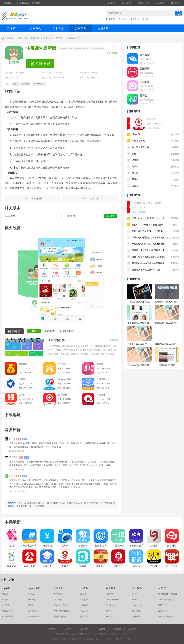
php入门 (5, 594)
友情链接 (117, 629)
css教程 (84, 588)
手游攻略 (175, 231)
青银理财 (101, 395)
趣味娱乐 (175, 167)
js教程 (109, 611)
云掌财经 (172, 546)
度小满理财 (63, 395)
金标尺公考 (30, 566)
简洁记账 (47, 546)
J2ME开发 (163, 605)
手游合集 (103, 28)
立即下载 (43, 64)
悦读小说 (136, 134)
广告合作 (101, 629)
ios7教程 (58, 599)
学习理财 (60, 38)
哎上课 (154, 566)
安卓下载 (35, 38)
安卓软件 (80, 28)
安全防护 (175, 173)
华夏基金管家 (138, 141)
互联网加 (142, 212)
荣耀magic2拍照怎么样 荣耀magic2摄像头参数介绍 (156, 237)
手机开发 (59, 588)
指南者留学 (101, 546)
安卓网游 (58, 28)
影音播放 (175, 154)
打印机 (176, 225)
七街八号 (95, 198)
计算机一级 (118, 546)
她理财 (100, 364)
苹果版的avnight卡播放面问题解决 (148, 263)
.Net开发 (32, 599)
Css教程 (123, 19)
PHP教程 (111, 19)
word (134, 594)
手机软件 (175, 244)
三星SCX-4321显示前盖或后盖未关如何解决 (153, 225)
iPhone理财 (39, 84)
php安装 (5, 605)
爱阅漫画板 (37, 198)
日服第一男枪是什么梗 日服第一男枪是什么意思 (155, 250)
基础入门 (32, 594)
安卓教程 (58, 594)
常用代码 (84, 599)
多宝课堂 (10, 216)
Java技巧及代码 (166, 616)
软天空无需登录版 (140, 147)
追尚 (12, 546)
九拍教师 (154, 546)
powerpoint (137, 605)
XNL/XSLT (111, 616)
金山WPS (136, 611)
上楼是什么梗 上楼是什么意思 (147, 203)
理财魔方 (23, 379)
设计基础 (110, 594)
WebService (33, 616)
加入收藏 (175, 3)
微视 (134, 154)
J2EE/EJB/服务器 (166, 599)
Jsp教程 (160, 3)
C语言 (31, 605)
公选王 (65, 566)
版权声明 (133, 629)
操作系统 (135, 19)
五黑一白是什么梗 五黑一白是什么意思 (150, 218)
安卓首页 (13, 28)
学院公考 (47, 566)
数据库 (146, 19)
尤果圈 (135, 160)
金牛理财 (62, 364)
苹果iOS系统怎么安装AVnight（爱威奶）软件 (153, 244)
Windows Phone (61, 605)
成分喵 (135, 186)
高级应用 (84, 616)
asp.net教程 (34, 588)
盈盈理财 (23, 364)
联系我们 (85, 629)
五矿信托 (118, 566)
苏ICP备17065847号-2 (118, 634)
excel (134, 599)
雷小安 (65, 546)
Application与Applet (167, 594)
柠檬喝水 (12, 566)
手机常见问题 (173, 238)
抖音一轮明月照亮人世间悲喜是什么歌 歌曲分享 (155, 257)
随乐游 (135, 166)
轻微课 (83, 566)
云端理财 (101, 379)
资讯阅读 (175, 134)
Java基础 (162, 611)
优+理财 (23, 395)
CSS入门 (84, 594)
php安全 (5, 599)
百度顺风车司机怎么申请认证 (146, 270)
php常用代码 (8, 611)
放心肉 (135, 173)
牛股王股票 (172, 566)
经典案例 (84, 605)
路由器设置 (144, 3)
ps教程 (112, 3)
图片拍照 (175, 160)
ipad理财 (26, 84)
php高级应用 (8, 616)
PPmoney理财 (64, 379)
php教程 (6, 588)
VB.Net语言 (33, 611)
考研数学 (83, 546)
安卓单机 (35, 28)
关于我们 (69, 629)
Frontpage (111, 605)
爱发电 (135, 179)
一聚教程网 (21, 38)
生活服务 (175, 186)
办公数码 (137, 588)
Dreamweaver (112, 599)
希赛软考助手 (136, 546)
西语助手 (101, 566)
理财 (15, 84)
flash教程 (126, 3)
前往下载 (111, 216)
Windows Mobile (61, 611)
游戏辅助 (175, 147)
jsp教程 (162, 588)
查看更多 (114, 340)
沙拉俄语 (136, 566)
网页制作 (111, 588)
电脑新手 (136, 616)
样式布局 (84, 611)
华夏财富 (151, 119)
